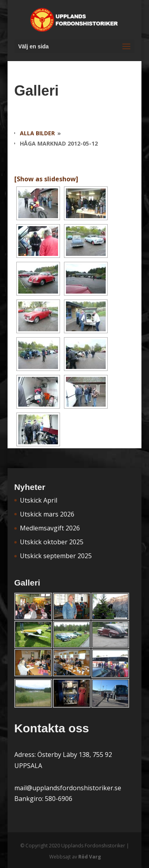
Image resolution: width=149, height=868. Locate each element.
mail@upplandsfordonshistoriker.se (68, 788)
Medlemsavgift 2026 (50, 528)
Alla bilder (37, 133)
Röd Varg (90, 857)
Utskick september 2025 (56, 556)
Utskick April (39, 500)
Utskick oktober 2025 (52, 542)
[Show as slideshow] (46, 179)
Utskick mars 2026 (47, 514)
